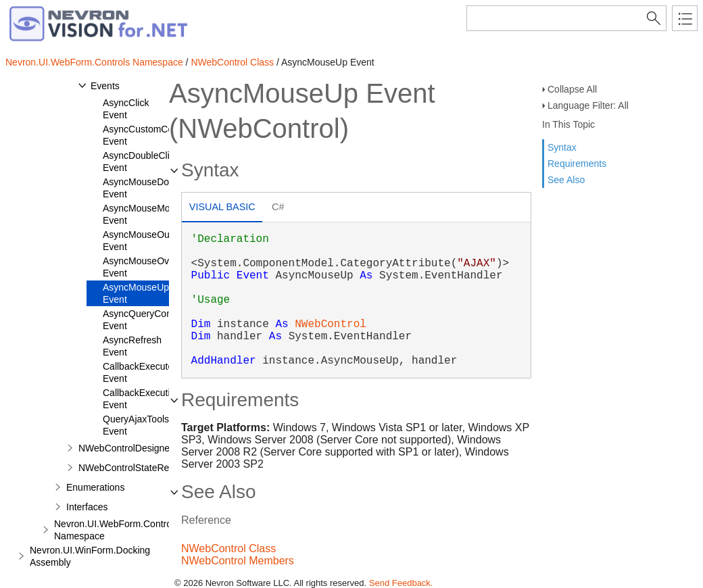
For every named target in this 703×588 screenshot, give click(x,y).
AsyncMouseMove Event (141, 214)
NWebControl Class (232, 62)
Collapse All (572, 89)
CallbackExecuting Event (142, 399)
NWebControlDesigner (126, 448)
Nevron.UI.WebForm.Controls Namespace (94, 62)
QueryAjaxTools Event (136, 425)
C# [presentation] (278, 207)
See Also (566, 180)
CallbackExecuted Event (141, 372)
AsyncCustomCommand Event (154, 135)
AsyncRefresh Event (132, 346)
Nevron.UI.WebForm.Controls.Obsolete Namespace (137, 530)
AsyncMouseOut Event (138, 241)
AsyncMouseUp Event (136, 293)
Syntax (562, 147)
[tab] (222, 209)
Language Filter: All (588, 105)
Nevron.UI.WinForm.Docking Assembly (90, 556)
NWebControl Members (238, 561)
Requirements (577, 164)
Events (105, 86)
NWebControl (331, 324)
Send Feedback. (401, 583)
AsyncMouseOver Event (140, 267)
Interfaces (87, 507)
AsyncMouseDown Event (142, 188)
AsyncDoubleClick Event (141, 162)
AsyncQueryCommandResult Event (164, 320)
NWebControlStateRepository (140, 468)
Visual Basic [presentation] (222, 207)
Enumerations (95, 487)
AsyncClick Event (126, 109)
